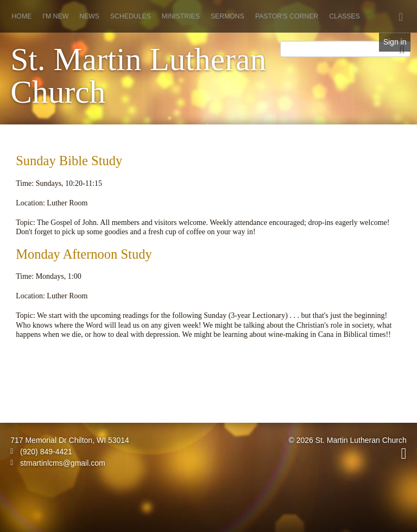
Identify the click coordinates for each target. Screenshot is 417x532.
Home (22, 16)
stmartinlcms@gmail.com (58, 463)
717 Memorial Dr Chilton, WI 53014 (70, 440)
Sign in (395, 42)
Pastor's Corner (287, 16)
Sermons (228, 16)
